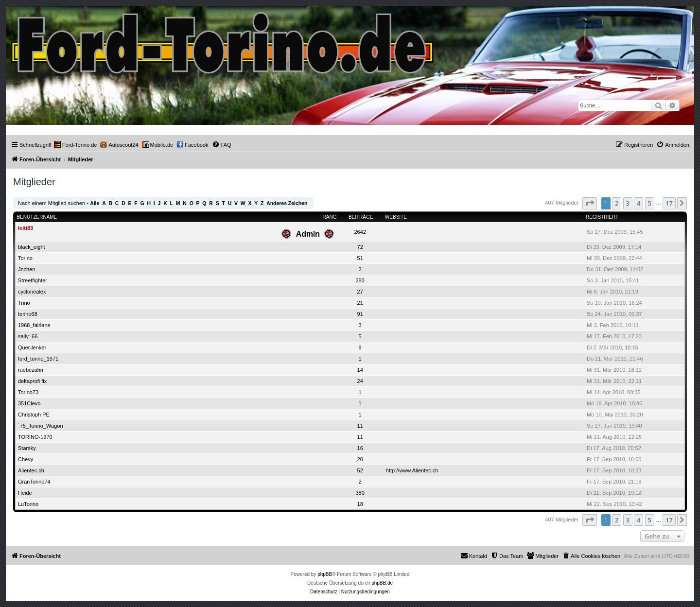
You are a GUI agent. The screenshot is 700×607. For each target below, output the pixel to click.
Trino (24, 303)
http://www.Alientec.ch (412, 470)
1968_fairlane (34, 325)
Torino (25, 258)
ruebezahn (31, 370)
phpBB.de (382, 583)
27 (360, 292)
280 (360, 280)
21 (360, 303)
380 (360, 493)
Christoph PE (34, 415)
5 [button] (650, 203)
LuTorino (28, 504)
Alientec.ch (31, 470)
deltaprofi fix (32, 381)
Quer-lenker (32, 347)
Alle (95, 203)
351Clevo (29, 403)
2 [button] (617, 203)
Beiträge (361, 217)
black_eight (32, 247)
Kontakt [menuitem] (474, 555)
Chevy (26, 459)
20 (360, 459)
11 (360, 426)
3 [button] (628, 203)
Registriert (602, 217)
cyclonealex (32, 292)
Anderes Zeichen (287, 203)
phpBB (325, 574)
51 (360, 258)
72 (360, 247)
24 (360, 381)
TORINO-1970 (35, 437)
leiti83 (26, 228)
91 (360, 314)
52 (360, 470)
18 (360, 504)
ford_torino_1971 (38, 359)
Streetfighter (33, 280)
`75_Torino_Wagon (41, 426)
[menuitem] (76, 145)
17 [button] (669, 203)
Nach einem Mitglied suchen (52, 203)
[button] (590, 203)
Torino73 (28, 392)
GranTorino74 (34, 482)
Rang (330, 217)
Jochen (26, 269)
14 (360, 370)
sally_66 (28, 336)
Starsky (27, 448)
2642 (360, 232)
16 (360, 448)
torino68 (28, 314)
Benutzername (37, 217)
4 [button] (639, 203)
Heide (25, 493)
